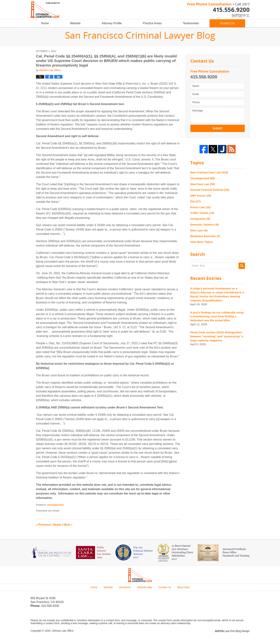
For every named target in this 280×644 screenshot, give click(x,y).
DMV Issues (201, 196)
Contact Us (227, 23)
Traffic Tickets (202, 213)
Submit (218, 128)
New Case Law (203, 184)
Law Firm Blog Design (232, 631)
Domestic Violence (204, 225)
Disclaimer (125, 587)
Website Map (145, 587)
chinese (237, 15)
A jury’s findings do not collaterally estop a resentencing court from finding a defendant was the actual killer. (217, 316)
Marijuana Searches (205, 236)
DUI (195, 201)
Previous (43, 525)
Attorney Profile (112, 23)
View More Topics (202, 242)
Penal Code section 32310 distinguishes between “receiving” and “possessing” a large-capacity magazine (217, 336)
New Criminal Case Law (209, 172)
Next (68, 525)
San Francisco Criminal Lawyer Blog (45, 9)
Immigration (200, 219)
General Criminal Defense (210, 190)
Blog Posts (184, 587)
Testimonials (191, 23)
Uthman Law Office (63, 631)
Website (75, 23)
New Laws (199, 230)
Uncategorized (55, 505)
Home (45, 23)
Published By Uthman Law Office (218, 10)
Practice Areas (152, 23)
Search (242, 266)
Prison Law (200, 207)
